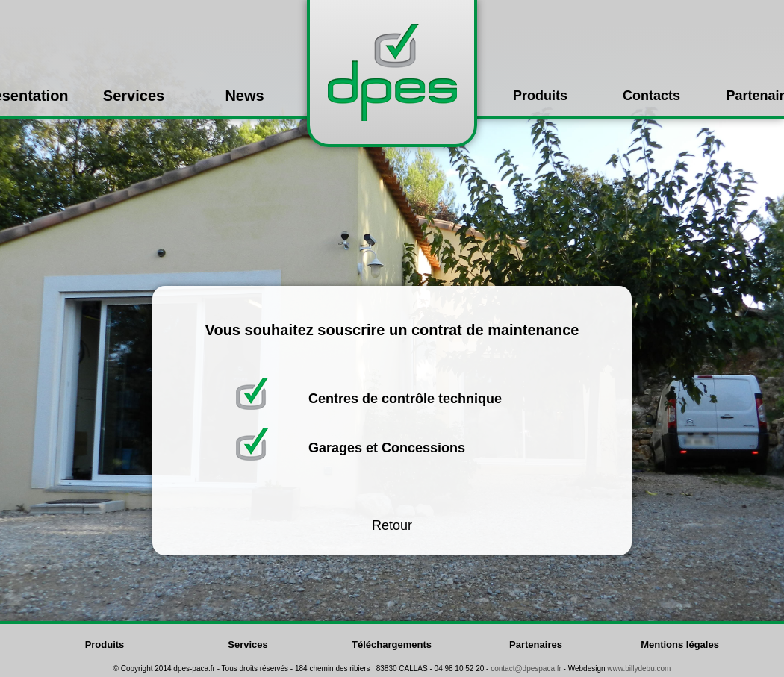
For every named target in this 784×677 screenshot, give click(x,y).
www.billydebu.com (639, 668)
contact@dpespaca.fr (526, 668)
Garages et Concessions (387, 448)
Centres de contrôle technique (405, 399)
